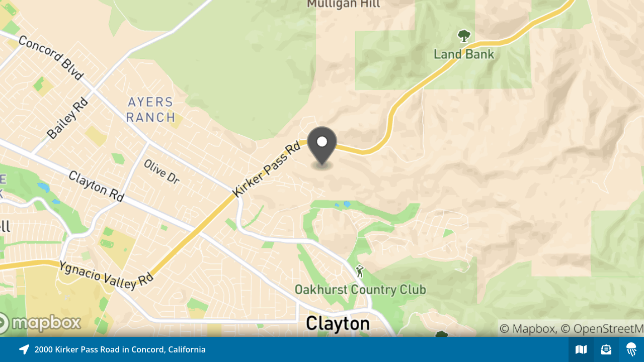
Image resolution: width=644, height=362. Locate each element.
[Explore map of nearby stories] (322, 168)
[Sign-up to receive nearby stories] (606, 349)
